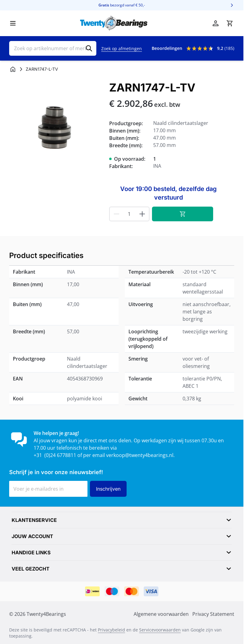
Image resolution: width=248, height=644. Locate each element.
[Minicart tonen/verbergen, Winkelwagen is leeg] (230, 23)
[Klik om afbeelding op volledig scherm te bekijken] (56, 128)
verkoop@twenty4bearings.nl (140, 455)
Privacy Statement (213, 614)
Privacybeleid (111, 630)
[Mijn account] (216, 23)
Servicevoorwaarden (160, 630)
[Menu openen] (13, 23)
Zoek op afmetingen (122, 49)
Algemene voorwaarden (161, 614)
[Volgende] (232, 5)
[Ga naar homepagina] (13, 69)
